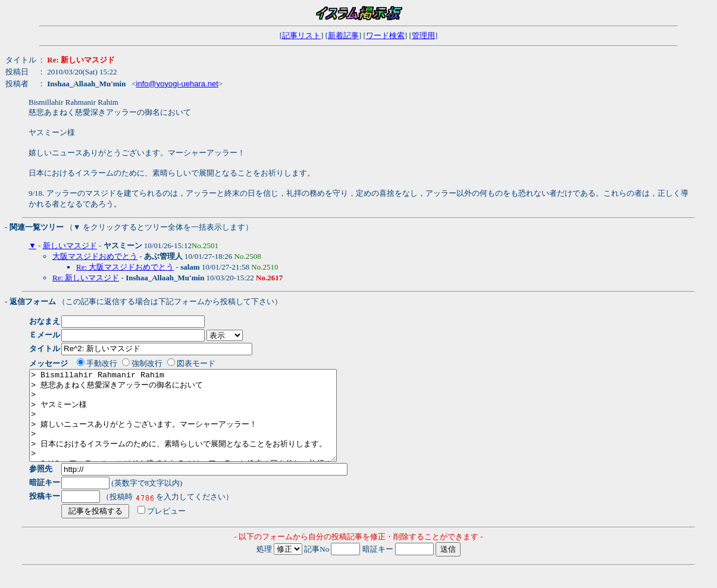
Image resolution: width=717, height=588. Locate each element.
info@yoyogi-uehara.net (177, 84)
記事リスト (301, 35)
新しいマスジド (70, 245)
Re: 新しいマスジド (86, 278)
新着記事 (343, 35)
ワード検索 (385, 35)
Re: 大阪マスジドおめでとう (125, 267)
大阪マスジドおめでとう (95, 256)
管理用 (423, 35)
